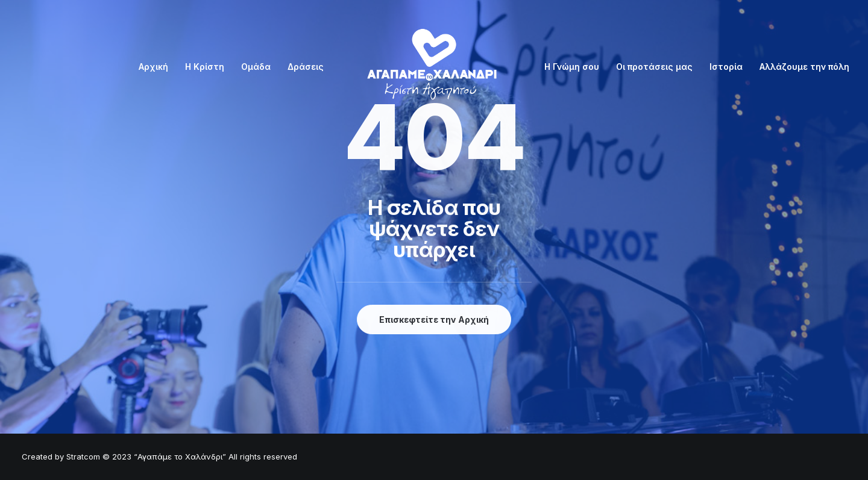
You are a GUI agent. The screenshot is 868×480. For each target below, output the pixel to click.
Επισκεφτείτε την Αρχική (434, 319)
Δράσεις (306, 67)
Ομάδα (256, 67)
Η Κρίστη (205, 67)
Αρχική (153, 67)
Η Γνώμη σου (572, 67)
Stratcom (83, 457)
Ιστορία (726, 67)
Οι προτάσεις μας (654, 67)
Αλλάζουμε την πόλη (804, 67)
